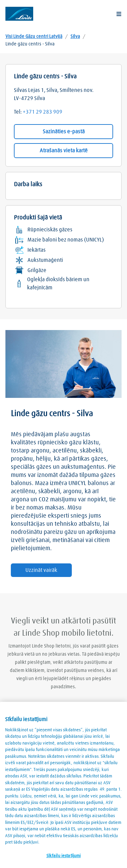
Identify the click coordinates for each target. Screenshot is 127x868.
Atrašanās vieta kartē (64, 151)
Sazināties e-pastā (64, 132)
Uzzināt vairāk (41, 570)
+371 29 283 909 (43, 112)
